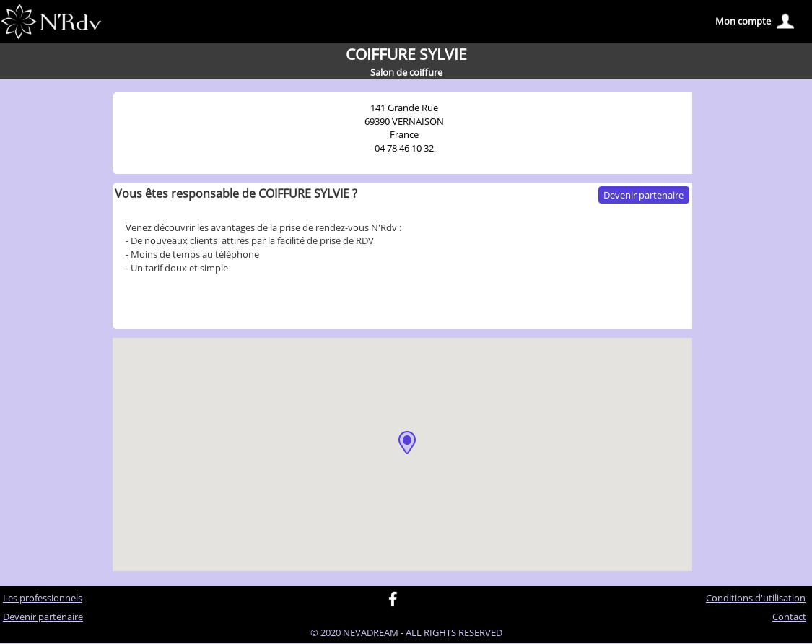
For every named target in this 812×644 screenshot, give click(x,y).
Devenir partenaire (643, 195)
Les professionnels (43, 598)
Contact (789, 617)
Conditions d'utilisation (756, 598)
